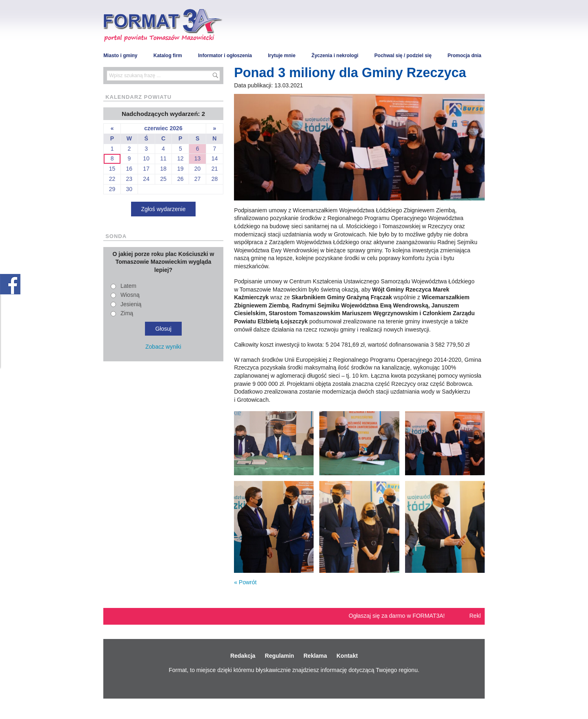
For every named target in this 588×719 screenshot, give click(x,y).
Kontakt (347, 656)
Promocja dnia (464, 56)
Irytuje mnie (282, 56)
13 (198, 158)
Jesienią (131, 304)
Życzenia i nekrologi (335, 56)
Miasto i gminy (120, 56)
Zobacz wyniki (163, 347)
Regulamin (280, 656)
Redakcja (243, 656)
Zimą (127, 313)
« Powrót (245, 582)
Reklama (315, 656)
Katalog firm (168, 56)
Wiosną (130, 295)
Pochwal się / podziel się (403, 56)
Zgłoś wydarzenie (164, 209)
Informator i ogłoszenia (225, 56)
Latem (128, 286)
